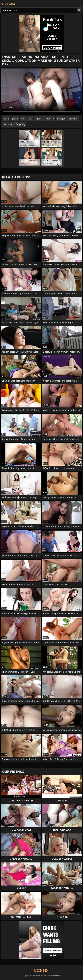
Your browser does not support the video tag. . (41, 92)
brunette (73, 119)
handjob (61, 119)
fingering (20, 124)
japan (15, 119)
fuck (30, 119)
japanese (49, 119)
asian (6, 119)
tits (23, 119)
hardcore (8, 124)
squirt (38, 119)
